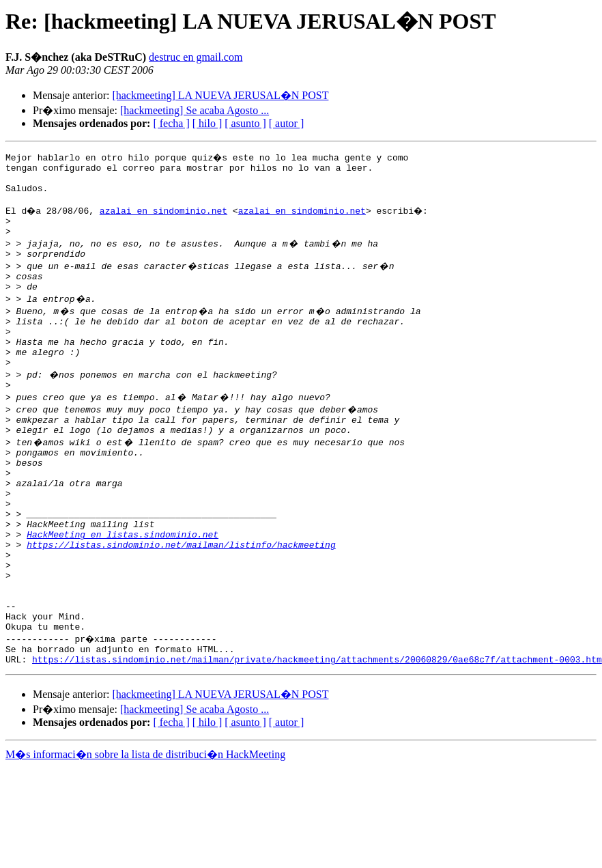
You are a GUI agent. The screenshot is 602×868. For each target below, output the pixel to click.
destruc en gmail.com (196, 57)
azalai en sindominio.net (165, 219)
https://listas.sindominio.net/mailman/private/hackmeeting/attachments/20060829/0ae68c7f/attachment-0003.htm (317, 735)
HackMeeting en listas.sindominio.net (123, 587)
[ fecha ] (171, 123)
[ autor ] (287, 123)
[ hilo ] (207, 123)
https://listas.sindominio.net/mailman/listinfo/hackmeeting (181, 600)
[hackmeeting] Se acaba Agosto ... (195, 110)
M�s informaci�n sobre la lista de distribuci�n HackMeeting (145, 830)
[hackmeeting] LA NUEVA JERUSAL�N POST (220, 95)
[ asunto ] (245, 123)
